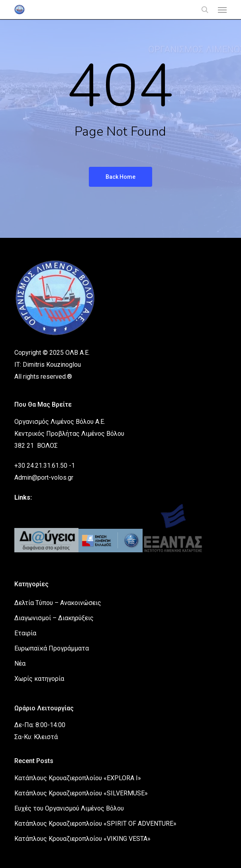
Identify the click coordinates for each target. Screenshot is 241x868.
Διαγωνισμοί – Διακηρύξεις (54, 618)
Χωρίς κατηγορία (39, 679)
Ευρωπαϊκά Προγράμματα (52, 648)
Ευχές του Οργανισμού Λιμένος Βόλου (69, 808)
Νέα (20, 663)
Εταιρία (25, 633)
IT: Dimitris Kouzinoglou (48, 365)
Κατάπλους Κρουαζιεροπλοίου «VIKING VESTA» (82, 839)
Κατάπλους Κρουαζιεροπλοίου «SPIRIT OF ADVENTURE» (95, 824)
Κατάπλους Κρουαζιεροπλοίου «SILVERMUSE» (81, 793)
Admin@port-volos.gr (44, 477)
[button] (222, 10)
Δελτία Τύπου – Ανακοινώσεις (58, 603)
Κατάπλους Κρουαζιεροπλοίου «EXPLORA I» (78, 778)
